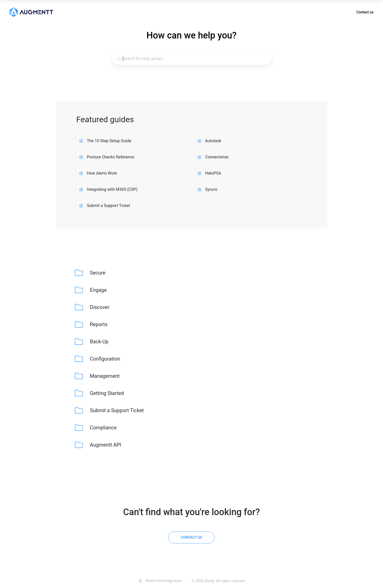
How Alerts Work (98, 173)
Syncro (208, 189)
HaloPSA (209, 173)
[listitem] (91, 273)
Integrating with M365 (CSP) (109, 189)
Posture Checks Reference (107, 157)
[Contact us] (191, 537)
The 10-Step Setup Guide (105, 141)
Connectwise (213, 157)
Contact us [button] (365, 12)
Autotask (210, 141)
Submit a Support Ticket (105, 206)
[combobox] (191, 59)
